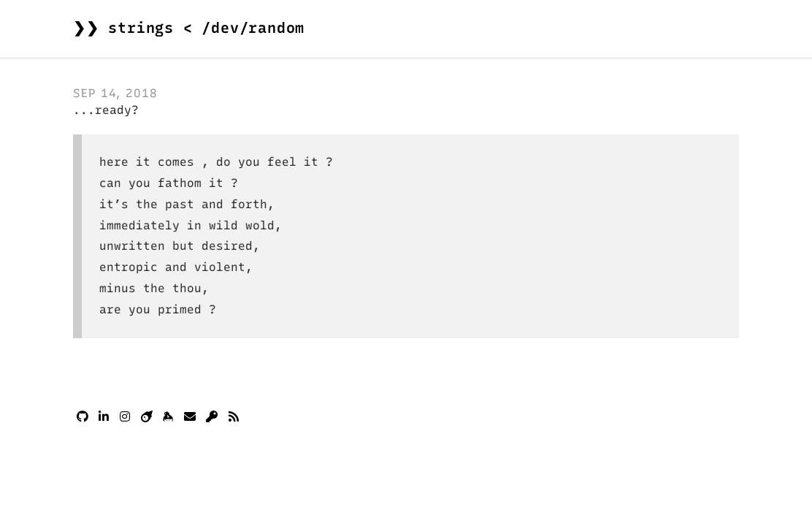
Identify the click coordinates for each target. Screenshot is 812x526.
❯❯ (189, 28)
